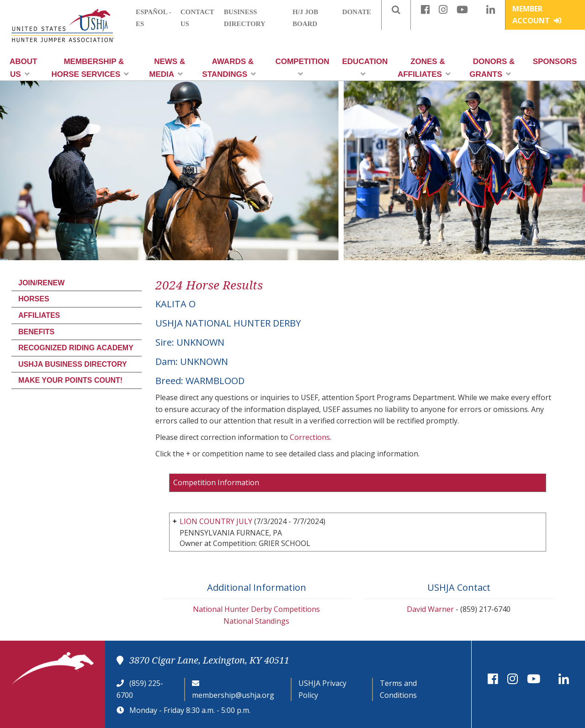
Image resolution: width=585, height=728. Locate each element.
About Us (23, 68)
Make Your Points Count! (70, 380)
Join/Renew (41, 283)
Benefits (36, 332)
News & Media (167, 68)
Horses (34, 299)
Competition (302, 67)
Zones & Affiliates (424, 68)
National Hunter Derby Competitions (256, 609)
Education (365, 67)
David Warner (430, 609)
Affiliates (39, 315)
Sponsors (555, 62)
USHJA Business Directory (73, 364)
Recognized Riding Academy (76, 348)
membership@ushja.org (233, 695)
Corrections (310, 437)
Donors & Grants (492, 68)
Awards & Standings (229, 68)
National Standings (256, 621)
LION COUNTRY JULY (216, 521)
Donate (357, 12)
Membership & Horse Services (90, 68)
